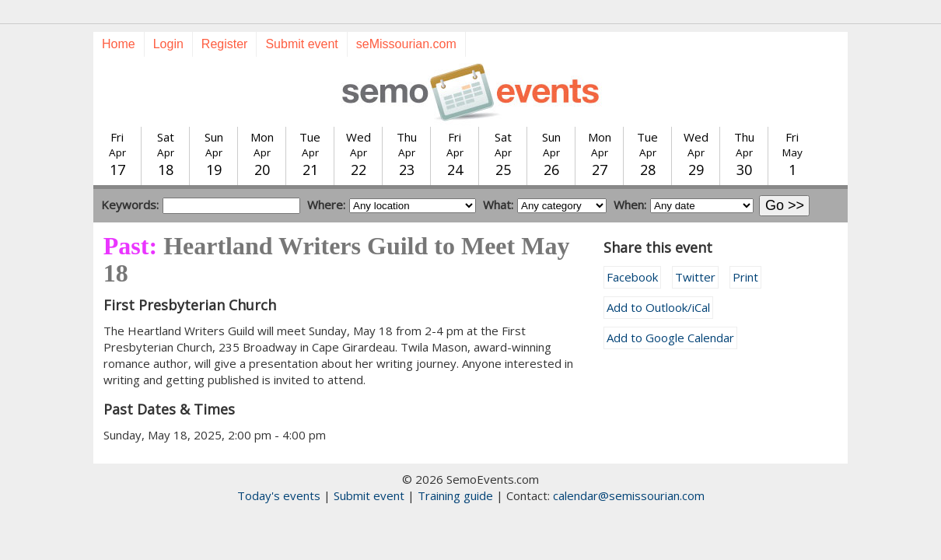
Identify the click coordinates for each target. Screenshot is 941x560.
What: (498, 205)
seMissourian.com (406, 44)
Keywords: (130, 205)
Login (168, 44)
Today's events (279, 495)
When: (630, 205)
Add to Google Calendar (670, 338)
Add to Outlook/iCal (658, 307)
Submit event (301, 44)
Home (119, 44)
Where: (326, 205)
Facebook (632, 277)
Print (745, 277)
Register (225, 44)
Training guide (455, 495)
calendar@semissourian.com (629, 495)
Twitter (695, 277)
